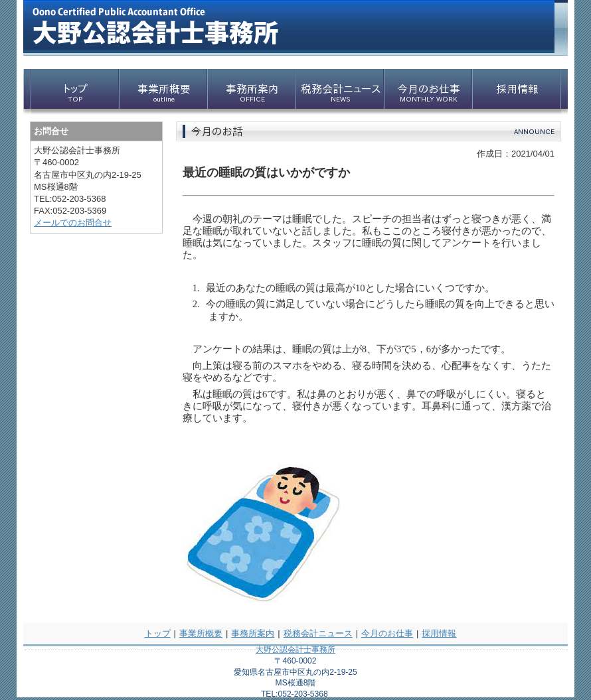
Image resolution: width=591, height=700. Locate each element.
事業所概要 (201, 633)
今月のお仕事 (387, 633)
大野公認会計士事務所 (295, 650)
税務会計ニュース (318, 633)
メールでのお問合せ (73, 223)
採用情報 (439, 633)
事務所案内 (253, 633)
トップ (158, 633)
